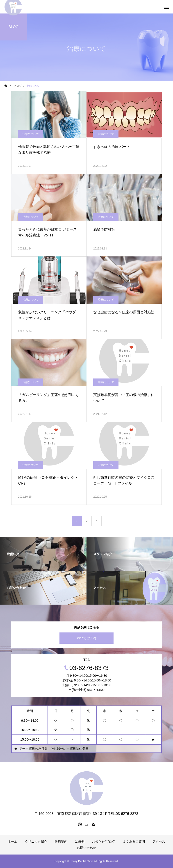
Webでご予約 (87, 638)
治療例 (80, 841)
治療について (31, 134)
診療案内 (61, 841)
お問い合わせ (86, 848)
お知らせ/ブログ (104, 841)
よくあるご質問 (134, 841)
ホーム (13, 841)
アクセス (159, 841)
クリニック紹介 (36, 841)
